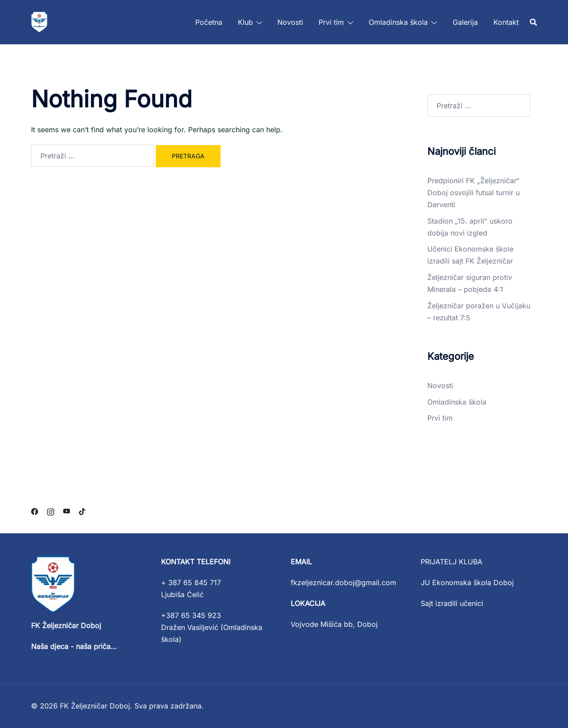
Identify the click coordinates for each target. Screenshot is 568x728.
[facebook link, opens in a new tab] (35, 511)
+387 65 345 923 (191, 615)
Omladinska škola (398, 22)
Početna (209, 22)
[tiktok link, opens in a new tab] (83, 511)
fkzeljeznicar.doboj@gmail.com (343, 582)
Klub (245, 22)
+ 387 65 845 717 (191, 582)
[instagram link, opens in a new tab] (51, 511)
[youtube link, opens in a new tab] (67, 511)
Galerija (465, 22)
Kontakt (506, 22)
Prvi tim (331, 22)
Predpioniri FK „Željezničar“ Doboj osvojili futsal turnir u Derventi (473, 193)
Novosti (290, 22)
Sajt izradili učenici (452, 603)
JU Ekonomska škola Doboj (467, 582)
